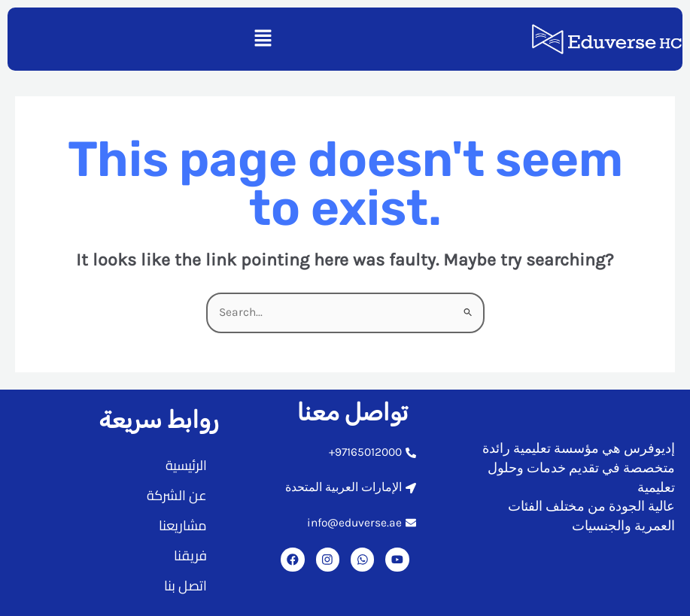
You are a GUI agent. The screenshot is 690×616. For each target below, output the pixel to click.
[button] (263, 39)
